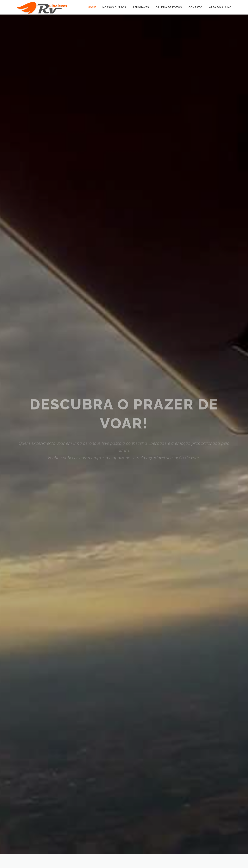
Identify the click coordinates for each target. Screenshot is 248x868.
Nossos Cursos (114, 7)
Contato (195, 7)
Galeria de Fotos (169, 7)
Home (92, 7)
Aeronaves (141, 7)
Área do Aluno (220, 7)
